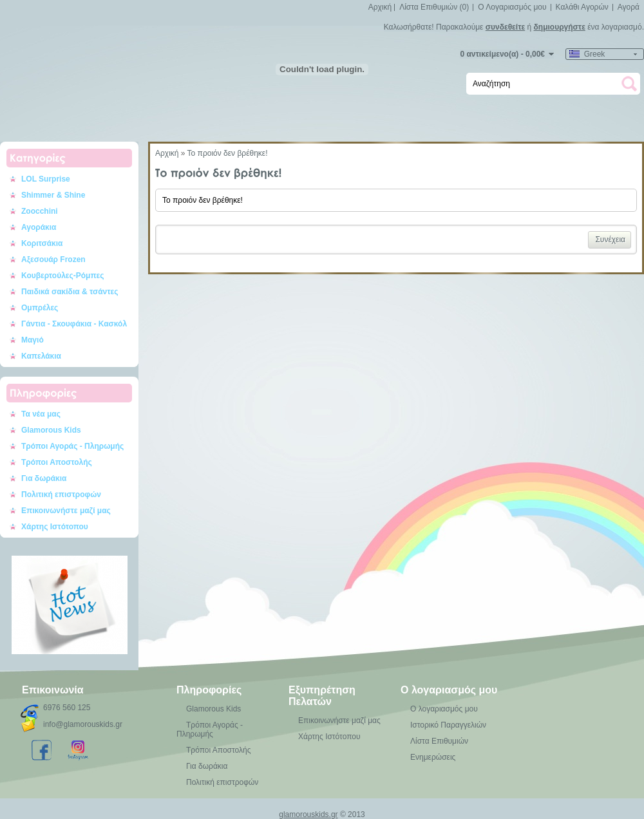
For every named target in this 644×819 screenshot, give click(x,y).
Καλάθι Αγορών (582, 7)
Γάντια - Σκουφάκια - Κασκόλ (74, 324)
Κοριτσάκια (42, 243)
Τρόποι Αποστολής (57, 462)
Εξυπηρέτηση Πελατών (322, 696)
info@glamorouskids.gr (83, 724)
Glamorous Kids (51, 430)
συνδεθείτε (505, 27)
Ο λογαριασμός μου (449, 690)
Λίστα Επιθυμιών (439, 741)
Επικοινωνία (53, 690)
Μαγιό (33, 340)
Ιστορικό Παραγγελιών (448, 725)
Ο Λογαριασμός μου (512, 7)
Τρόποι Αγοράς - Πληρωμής (72, 446)
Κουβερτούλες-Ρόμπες (63, 276)
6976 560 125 (67, 708)
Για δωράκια (44, 478)
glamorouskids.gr (308, 814)
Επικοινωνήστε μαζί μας (66, 511)
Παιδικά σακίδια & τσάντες (70, 292)
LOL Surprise (46, 179)
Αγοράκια (39, 227)
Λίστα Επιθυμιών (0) (434, 7)
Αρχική (380, 7)
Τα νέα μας (41, 414)
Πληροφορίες (209, 690)
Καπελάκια (41, 356)
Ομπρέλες (40, 308)
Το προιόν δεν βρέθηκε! (228, 153)
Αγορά (629, 7)
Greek (587, 54)
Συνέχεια (610, 240)
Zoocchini (40, 211)
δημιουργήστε (560, 27)
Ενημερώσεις (433, 757)
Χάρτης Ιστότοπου (55, 527)
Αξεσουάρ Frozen (53, 259)
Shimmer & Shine (53, 195)
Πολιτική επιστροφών (61, 494)
